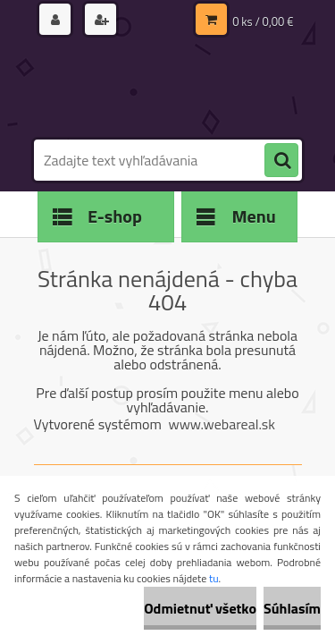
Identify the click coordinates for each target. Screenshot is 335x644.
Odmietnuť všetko (200, 608)
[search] (281, 161)
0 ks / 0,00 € (263, 21)
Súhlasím (292, 608)
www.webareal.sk (222, 424)
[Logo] (157, 88)
